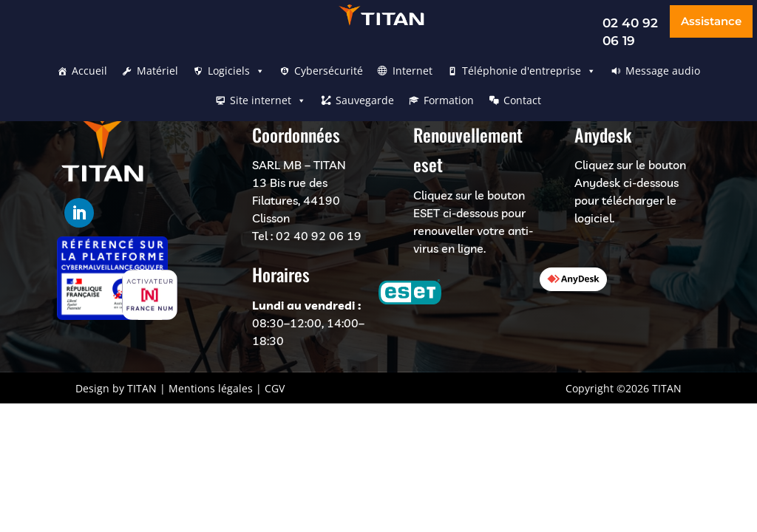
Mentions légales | (215, 388)
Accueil (89, 71)
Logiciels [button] (236, 71)
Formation (449, 100)
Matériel (157, 71)
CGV (275, 388)
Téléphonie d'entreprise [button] (529, 71)
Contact (522, 100)
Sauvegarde (365, 100)
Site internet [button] (268, 100)
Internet (413, 71)
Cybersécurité (329, 71)
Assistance (711, 21)
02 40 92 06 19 (319, 236)
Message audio (663, 71)
